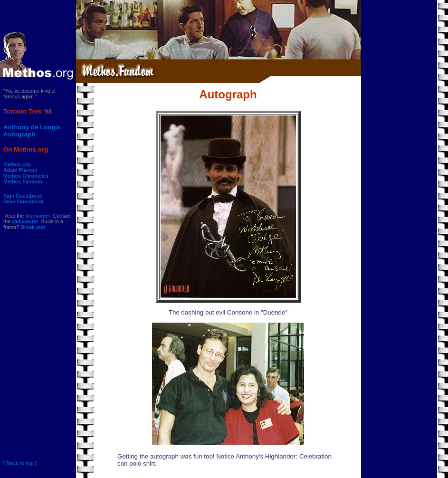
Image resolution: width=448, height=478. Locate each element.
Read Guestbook (24, 201)
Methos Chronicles (26, 176)
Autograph (19, 134)
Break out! (33, 227)
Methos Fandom (23, 182)
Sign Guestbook (23, 196)
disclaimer (38, 216)
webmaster (25, 221)
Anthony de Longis (32, 127)
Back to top (20, 463)
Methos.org (17, 164)
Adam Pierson (20, 170)
